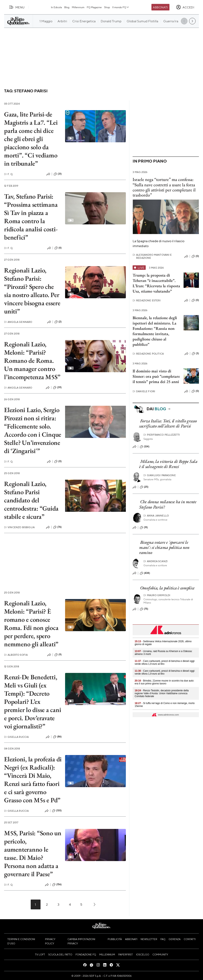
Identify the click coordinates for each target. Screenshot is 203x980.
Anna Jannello (156, 516)
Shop (107, 7)
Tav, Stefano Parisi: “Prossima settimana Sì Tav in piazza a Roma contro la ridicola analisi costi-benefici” (31, 217)
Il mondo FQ (121, 7)
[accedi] (185, 7)
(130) (57, 811)
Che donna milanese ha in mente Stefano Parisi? (168, 504)
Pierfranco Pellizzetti (162, 435)
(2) (58, 322)
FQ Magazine (94, 7)
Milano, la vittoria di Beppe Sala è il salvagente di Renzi (168, 464)
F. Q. (9, 174)
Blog (67, 7)
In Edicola (56, 7)
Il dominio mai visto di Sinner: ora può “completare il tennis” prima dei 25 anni (156, 376)
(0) (58, 461)
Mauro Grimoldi (157, 595)
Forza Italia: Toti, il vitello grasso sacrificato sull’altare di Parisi (168, 423)
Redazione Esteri (147, 300)
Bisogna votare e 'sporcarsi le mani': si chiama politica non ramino (164, 547)
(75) (144, 609)
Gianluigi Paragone (160, 475)
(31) (58, 174)
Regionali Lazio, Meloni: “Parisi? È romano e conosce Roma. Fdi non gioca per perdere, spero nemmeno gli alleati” (31, 624)
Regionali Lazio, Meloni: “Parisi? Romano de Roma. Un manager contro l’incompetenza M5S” (32, 361)
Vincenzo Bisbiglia (19, 527)
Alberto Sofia (16, 655)
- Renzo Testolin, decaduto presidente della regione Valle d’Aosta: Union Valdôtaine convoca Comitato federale (162, 693)
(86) (57, 737)
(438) (145, 573)
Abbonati (160, 7)
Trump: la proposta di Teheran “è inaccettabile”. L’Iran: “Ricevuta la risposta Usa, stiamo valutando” (156, 283)
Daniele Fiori (144, 391)
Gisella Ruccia (16, 737)
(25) (144, 487)
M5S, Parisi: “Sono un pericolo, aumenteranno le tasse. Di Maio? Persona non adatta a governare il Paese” (33, 853)
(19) (144, 528)
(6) (58, 248)
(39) (57, 388)
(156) (57, 885)
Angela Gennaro (18, 322)
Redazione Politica (148, 354)
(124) (145, 447)
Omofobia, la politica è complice (167, 588)
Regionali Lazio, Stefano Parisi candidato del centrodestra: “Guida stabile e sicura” (31, 500)
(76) (58, 527)
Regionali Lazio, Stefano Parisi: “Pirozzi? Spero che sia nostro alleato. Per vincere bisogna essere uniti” (32, 291)
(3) (195, 354)
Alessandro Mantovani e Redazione (152, 256)
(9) (58, 655)
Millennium (78, 7)
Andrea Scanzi (156, 561)
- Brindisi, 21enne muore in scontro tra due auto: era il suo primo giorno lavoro (164, 682)
